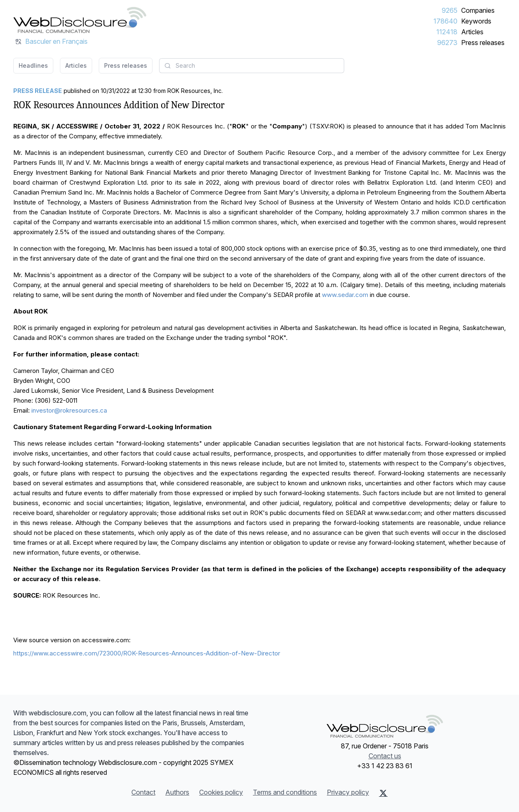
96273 (447, 43)
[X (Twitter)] (383, 793)
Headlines (33, 65)
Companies (478, 10)
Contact (143, 792)
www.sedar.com (345, 295)
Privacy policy (348, 792)
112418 (447, 32)
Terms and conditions (285, 792)
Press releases (483, 43)
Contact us (385, 756)
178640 (445, 21)
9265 (450, 10)
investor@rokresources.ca (69, 410)
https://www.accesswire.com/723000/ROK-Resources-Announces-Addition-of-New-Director (147, 653)
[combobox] (252, 66)
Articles (472, 32)
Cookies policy (221, 792)
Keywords (476, 21)
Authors (177, 792)
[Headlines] (80, 20)
